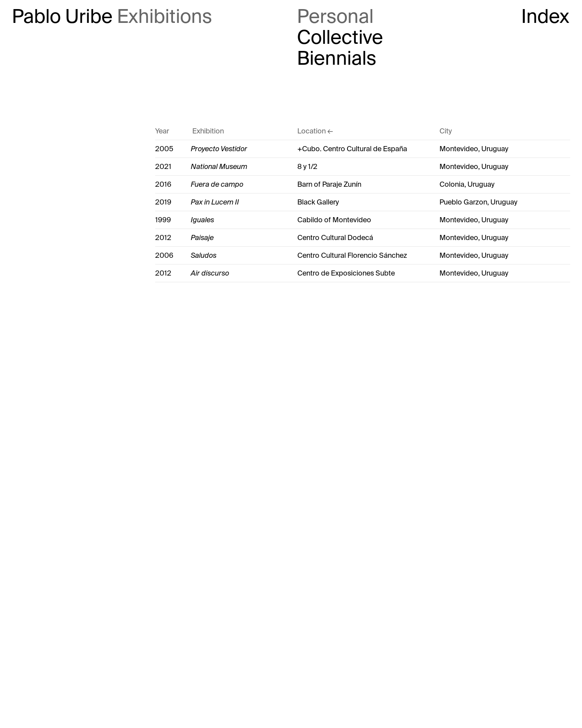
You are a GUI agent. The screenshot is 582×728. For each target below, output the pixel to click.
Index (545, 17)
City (446, 131)
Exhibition (208, 131)
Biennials (337, 59)
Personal (335, 17)
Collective (340, 38)
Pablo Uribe (62, 17)
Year (162, 131)
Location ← (315, 131)
